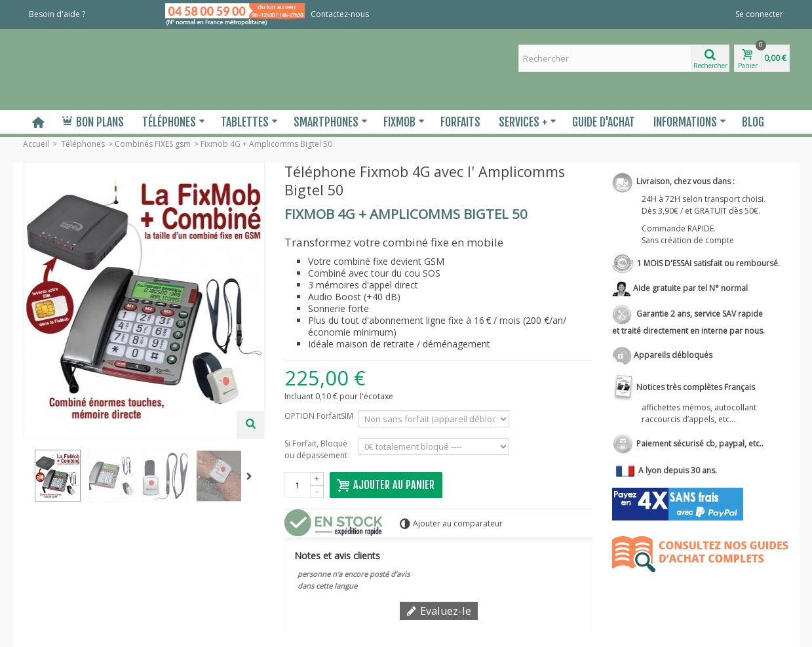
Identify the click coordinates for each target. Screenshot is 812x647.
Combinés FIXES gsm (153, 144)
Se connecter (759, 14)
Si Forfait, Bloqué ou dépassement (318, 449)
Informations (690, 122)
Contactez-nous (340, 14)
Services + (528, 122)
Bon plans (93, 122)
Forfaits (460, 122)
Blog (753, 122)
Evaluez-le (438, 611)
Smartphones (331, 122)
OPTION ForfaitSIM (319, 422)
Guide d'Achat (604, 122)
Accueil (36, 144)
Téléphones (174, 122)
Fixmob (404, 122)
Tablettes (249, 122)
